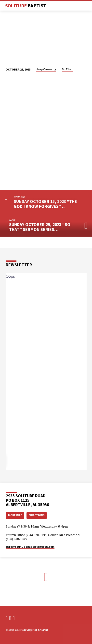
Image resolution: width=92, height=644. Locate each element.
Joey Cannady (46, 69)
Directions (37, 515)
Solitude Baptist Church (32, 630)
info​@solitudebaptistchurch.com (30, 547)
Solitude (26, 6)
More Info (15, 515)
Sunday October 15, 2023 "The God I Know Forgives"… (45, 204)
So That (67, 69)
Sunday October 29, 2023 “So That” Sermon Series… (40, 227)
